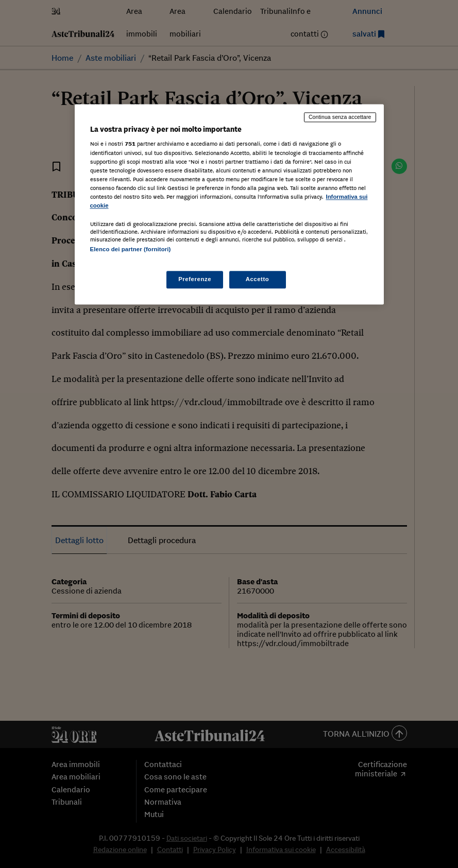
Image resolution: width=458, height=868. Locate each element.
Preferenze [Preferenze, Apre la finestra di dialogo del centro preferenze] (195, 280)
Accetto (258, 280)
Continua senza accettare (340, 117)
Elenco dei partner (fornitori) (131, 249)
